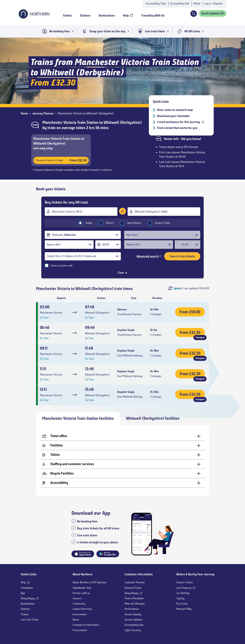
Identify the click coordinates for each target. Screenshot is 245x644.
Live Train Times (30, 588)
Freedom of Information (86, 594)
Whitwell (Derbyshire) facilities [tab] (153, 387)
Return (104, 223)
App (23, 562)
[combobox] (81, 211)
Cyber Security (133, 599)
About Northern (83, 543)
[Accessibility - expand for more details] (122, 452)
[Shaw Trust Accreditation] (171, 623)
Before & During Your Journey (195, 543)
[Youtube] (55, 622)
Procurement (80, 599)
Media (197, 3)
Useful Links (29, 543)
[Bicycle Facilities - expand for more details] (122, 442)
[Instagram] (62, 622)
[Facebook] (49, 622)
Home (24, 113)
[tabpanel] (122, 429)
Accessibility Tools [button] (156, 3)
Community (79, 572)
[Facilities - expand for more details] (122, 414)
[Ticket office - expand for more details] (122, 405)
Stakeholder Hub (82, 556)
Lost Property (184, 556)
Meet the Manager (135, 572)
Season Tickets (185, 551)
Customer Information (139, 543)
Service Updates (133, 588)
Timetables (27, 556)
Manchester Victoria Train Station (70, 122)
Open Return (128, 223)
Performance (132, 578)
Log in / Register (214, 3)
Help (23, 551)
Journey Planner (43, 113)
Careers (77, 567)
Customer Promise (135, 551)
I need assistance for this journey (179, 122)
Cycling (180, 567)
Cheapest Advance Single (61, 160)
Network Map (184, 578)
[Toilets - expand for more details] (122, 424)
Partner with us (81, 562)
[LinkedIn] (68, 622)
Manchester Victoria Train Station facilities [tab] (78, 387)
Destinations (28, 572)
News (76, 588)
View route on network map (175, 110)
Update (178, 257)
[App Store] (194, 623)
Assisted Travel (133, 556)
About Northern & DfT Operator (90, 551)
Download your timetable (173, 116)
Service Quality (133, 583)
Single (83, 223)
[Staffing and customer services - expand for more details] (122, 433)
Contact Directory (82, 578)
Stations (25, 578)
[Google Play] (216, 623)
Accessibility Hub (180, 3)
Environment (80, 583)
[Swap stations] (122, 211)
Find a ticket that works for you (177, 128)
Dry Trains (182, 572)
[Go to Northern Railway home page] (34, 18)
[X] (44, 622)
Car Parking (183, 562)
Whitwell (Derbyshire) (123, 122)
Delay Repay (28, 567)
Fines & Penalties (134, 567)
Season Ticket (156, 223)
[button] (194, 14)
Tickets (25, 583)
